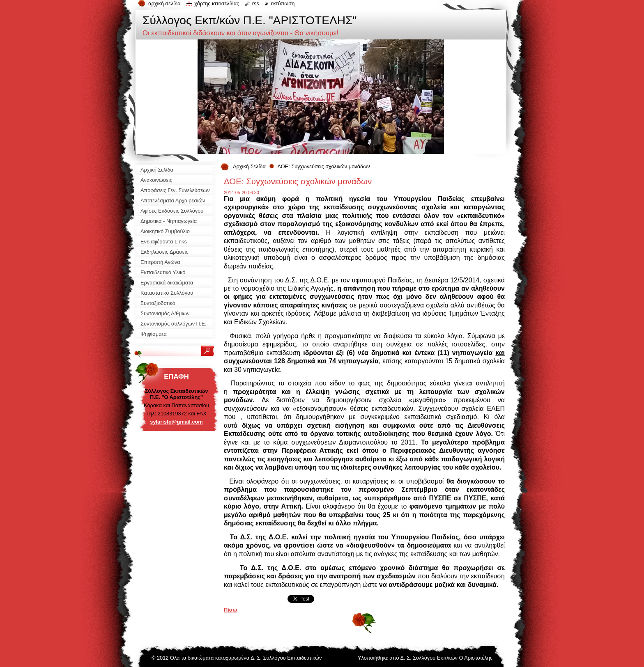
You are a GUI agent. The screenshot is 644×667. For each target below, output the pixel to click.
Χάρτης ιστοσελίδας (217, 3)
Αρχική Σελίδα (249, 166)
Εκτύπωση (283, 3)
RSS (256, 3)
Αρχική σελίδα (164, 3)
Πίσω (230, 610)
